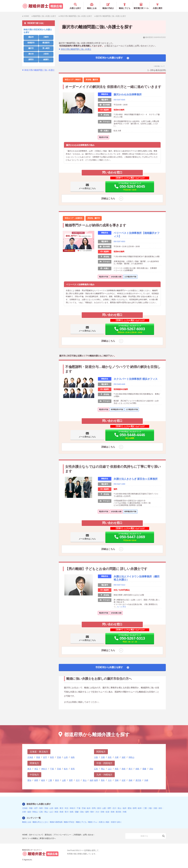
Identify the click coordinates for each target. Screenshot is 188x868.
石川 (78, 780)
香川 (130, 768)
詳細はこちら (108, 198)
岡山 (103, 768)
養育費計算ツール (141, 6)
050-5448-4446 (119, 384)
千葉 (52, 768)
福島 (73, 757)
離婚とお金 (92, 6)
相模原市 (31, 42)
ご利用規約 (77, 835)
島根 (124, 768)
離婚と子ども (125, 6)
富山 (85, 780)
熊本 (103, 780)
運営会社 (48, 835)
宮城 (59, 757)
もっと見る (122, 607)
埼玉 (36, 768)
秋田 (52, 757)
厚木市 (31, 54)
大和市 (46, 54)
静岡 (36, 780)
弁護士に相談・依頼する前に (110, 822)
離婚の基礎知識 (56, 822)
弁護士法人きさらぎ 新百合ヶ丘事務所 (136, 479)
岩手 (45, 757)
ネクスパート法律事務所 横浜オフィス (136, 379)
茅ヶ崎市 (46, 48)
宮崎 (117, 780)
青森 (38, 757)
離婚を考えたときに (41, 822)
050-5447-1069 (119, 485)
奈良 (110, 757)
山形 (66, 757)
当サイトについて (36, 835)
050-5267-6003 (119, 241)
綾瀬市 (46, 59)
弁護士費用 (158, 6)
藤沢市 (31, 48)
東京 (29, 768)
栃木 (66, 768)
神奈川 (44, 768)
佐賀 (124, 780)
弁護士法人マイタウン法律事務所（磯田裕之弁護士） (136, 579)
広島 (96, 768)
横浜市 (31, 37)
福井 (92, 780)
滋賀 (124, 757)
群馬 (73, 768)
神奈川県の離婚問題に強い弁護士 (76, 49)
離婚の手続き (108, 6)
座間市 (31, 59)
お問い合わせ (88, 835)
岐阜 (43, 780)
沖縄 (146, 780)
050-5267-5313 (119, 586)
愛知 (29, 780)
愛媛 (144, 768)
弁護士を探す (75, 6)
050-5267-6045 (119, 100)
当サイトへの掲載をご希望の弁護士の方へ (39, 838)
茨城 (59, 768)
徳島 (137, 768)
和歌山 (131, 757)
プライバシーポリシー (62, 835)
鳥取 (117, 768)
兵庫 (117, 757)
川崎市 (46, 37)
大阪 (96, 757)
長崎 (130, 780)
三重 (50, 780)
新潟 (57, 780)
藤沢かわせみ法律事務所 (128, 94)
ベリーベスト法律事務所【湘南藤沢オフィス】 (136, 235)
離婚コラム (93, 822)
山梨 (64, 780)
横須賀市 (46, 42)
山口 (110, 768)
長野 (71, 780)
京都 (103, 757)
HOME (25, 835)
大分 (110, 780)
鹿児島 (138, 780)
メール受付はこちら (87, 188)
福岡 (96, 780)
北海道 (30, 757)
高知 (151, 768)
